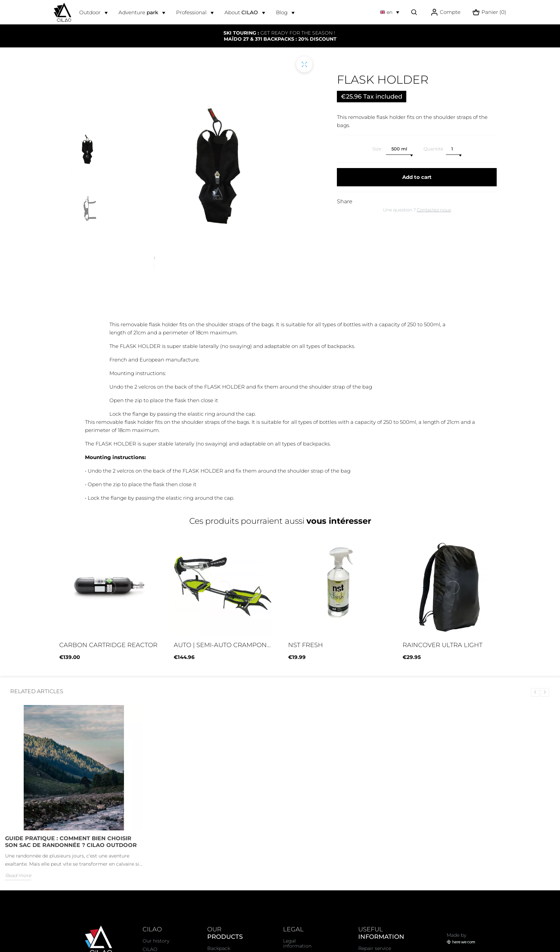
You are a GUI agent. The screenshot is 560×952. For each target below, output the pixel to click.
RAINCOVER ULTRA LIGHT (443, 645)
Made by (461, 938)
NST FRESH (306, 645)
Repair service (375, 948)
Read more (18, 875)
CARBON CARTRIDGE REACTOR (108, 645)
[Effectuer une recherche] (414, 12)
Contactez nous (434, 210)
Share (345, 201)
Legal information (297, 943)
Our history (156, 941)
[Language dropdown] (390, 12)
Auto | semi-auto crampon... (222, 645)
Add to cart (417, 177)
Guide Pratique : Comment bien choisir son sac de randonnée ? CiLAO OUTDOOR (71, 842)
